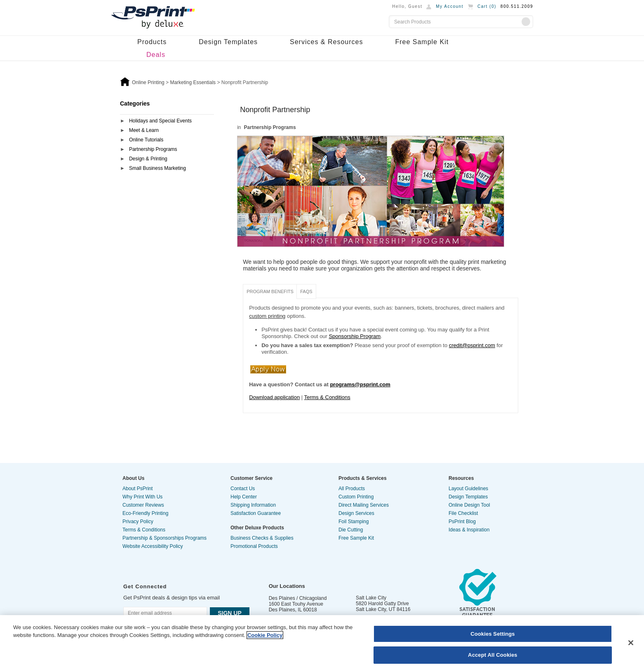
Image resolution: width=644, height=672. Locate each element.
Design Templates (228, 42)
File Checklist (463, 513)
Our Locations (287, 586)
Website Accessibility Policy (153, 546)
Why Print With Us (142, 497)
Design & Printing (148, 159)
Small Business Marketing (157, 168)
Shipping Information (253, 505)
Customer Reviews (143, 505)
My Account (450, 6)
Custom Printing (356, 497)
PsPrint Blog (462, 522)
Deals (156, 55)
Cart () (487, 6)
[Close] (631, 643)
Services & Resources (326, 42)
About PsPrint (137, 489)
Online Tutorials (146, 140)
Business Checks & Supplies (262, 538)
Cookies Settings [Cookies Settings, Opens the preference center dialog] (493, 634)
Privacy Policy (138, 522)
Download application (274, 397)
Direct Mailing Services (364, 505)
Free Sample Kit (422, 42)
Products (152, 42)
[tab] (167, 121)
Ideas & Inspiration (469, 530)
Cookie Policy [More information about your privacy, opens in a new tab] (265, 635)
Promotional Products (254, 546)
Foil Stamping (354, 522)
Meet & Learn (144, 130)
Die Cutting (351, 530)
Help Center (244, 497)
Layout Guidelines (468, 489)
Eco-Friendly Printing (145, 513)
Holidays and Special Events (160, 121)
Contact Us (243, 489)
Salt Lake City (371, 598)
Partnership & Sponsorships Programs (165, 538)
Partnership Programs (153, 149)
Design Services (356, 513)
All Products (352, 489)
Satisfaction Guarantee (256, 513)
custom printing (267, 316)
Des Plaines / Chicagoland (298, 598)
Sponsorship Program (355, 336)
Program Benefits (270, 291)
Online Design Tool (469, 505)
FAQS (306, 291)
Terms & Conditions (327, 397)
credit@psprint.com (472, 345)
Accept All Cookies (493, 655)
